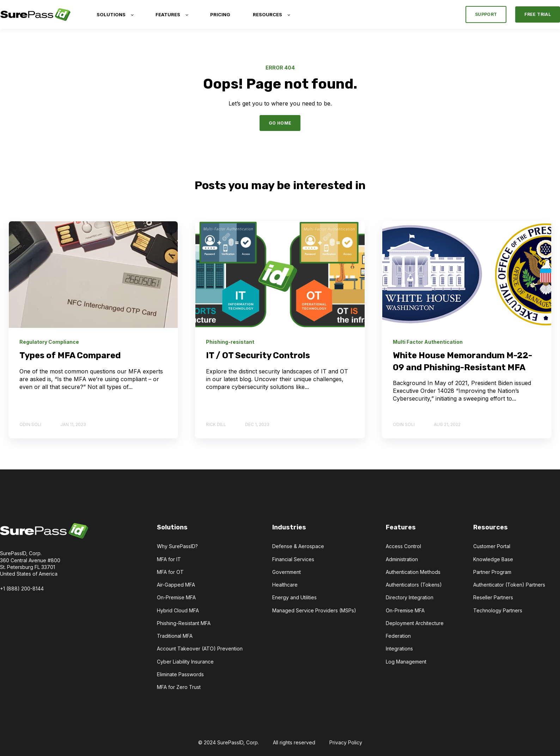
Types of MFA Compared (70, 355)
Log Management (406, 662)
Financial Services (293, 559)
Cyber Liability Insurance (185, 662)
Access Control (403, 546)
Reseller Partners (493, 597)
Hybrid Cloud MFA (178, 610)
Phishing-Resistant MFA (184, 623)
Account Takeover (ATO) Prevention (200, 649)
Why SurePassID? (177, 546)
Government (287, 572)
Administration (402, 559)
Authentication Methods (413, 572)
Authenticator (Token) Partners (509, 585)
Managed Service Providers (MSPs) (314, 610)
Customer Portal (492, 546)
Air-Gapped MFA (176, 585)
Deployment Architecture (415, 623)
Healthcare (285, 585)
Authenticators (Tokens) (414, 585)
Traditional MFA (175, 636)
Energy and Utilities (294, 597)
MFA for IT (169, 559)
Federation (398, 636)
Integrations (399, 649)
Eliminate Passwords (180, 674)
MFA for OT (170, 572)
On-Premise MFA (176, 597)
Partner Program (492, 572)
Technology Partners (498, 610)
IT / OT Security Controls (258, 355)
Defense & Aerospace (298, 546)
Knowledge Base (493, 559)
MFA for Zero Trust (179, 687)
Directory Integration (410, 597)
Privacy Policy (346, 742)
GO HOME (280, 123)
